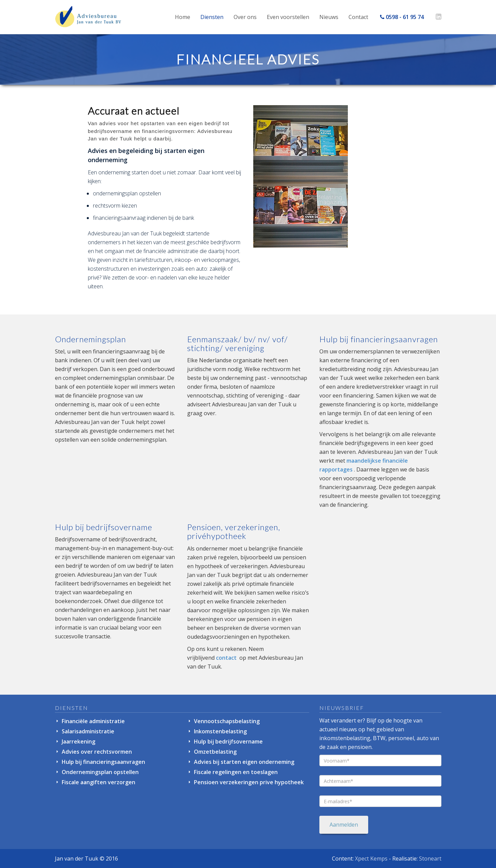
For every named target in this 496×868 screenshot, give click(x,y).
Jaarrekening (78, 741)
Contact (358, 17)
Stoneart (430, 859)
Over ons (245, 17)
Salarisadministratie (88, 731)
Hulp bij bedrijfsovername (228, 741)
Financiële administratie (93, 721)
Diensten (212, 17)
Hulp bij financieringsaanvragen (103, 762)
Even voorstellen (288, 17)
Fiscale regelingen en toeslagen (236, 772)
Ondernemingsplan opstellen (100, 772)
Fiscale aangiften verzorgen (98, 782)
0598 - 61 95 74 (402, 17)
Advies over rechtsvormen (97, 752)
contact (226, 658)
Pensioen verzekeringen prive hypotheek (249, 782)
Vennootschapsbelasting (227, 721)
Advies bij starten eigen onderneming (244, 762)
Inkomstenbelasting (220, 731)
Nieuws (329, 17)
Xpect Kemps (371, 859)
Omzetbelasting (215, 752)
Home (183, 17)
